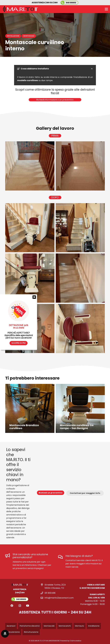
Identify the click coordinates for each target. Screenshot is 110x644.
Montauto (80, 626)
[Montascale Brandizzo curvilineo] (30, 408)
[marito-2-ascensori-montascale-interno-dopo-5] (30, 329)
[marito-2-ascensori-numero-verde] (69, 3)
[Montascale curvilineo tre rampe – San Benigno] (80, 408)
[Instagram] (20, 606)
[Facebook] (12, 606)
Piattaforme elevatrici (30, 626)
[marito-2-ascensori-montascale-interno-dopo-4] (80, 278)
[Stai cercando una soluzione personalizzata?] (9, 556)
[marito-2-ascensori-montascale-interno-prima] (80, 166)
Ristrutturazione (31, 632)
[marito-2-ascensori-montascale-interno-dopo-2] (80, 228)
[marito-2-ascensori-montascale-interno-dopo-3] (30, 278)
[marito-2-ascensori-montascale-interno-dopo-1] (30, 228)
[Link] (20, 594)
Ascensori (11, 626)
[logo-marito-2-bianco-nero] (20, 9)
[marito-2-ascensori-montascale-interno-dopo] (80, 329)
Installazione (94, 626)
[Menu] (106, 9)
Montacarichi (65, 626)
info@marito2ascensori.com (59, 598)
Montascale (49, 626)
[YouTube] (28, 606)
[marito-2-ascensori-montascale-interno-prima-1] (30, 166)
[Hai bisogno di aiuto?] (62, 557)
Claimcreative (75, 641)
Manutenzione (13, 632)
